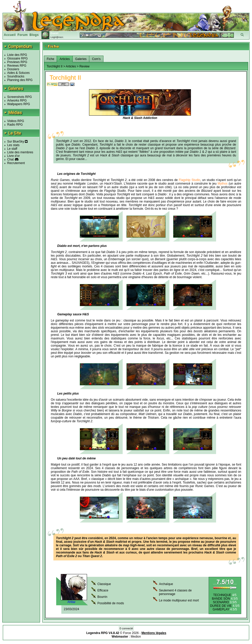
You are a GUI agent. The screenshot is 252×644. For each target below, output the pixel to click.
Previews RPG (17, 62)
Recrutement (16, 163)
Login (54, 37)
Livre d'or (13, 156)
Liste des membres (20, 152)
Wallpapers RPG (19, 104)
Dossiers (13, 69)
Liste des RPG (17, 55)
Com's (96, 59)
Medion (136, 637)
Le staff (12, 149)
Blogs (34, 35)
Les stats (13, 145)
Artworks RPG (17, 100)
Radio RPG (15, 125)
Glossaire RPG (17, 58)
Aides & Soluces (18, 73)
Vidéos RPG (16, 121)
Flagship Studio (190, 180)
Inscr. (61, 37)
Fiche (50, 59)
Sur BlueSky (17, 142)
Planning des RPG (20, 80)
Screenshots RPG (20, 97)
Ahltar (71, 602)
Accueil (10, 35)
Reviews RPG (17, 66)
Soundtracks (16, 76)
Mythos (223, 184)
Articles (65, 59)
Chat (10, 159)
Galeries (81, 59)
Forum (23, 35)
